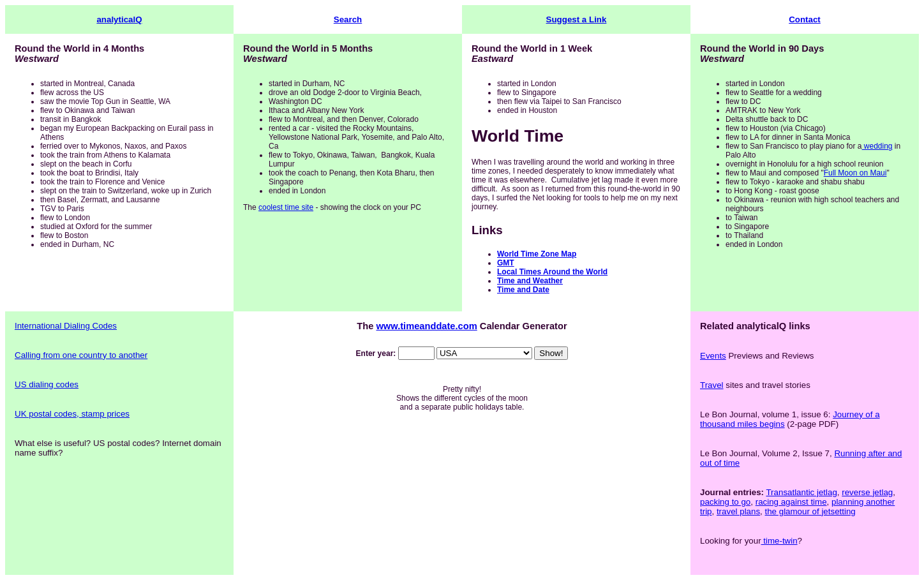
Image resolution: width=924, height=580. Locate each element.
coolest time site (286, 207)
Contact (805, 19)
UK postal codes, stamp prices (72, 414)
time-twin (779, 541)
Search (348, 19)
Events (713, 356)
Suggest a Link (577, 19)
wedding (877, 146)
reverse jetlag (867, 492)
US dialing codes (47, 384)
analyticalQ (119, 19)
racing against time (791, 502)
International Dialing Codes (66, 326)
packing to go (725, 502)
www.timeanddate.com (426, 326)
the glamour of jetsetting (810, 511)
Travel (712, 385)
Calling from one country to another (81, 355)
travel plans (738, 511)
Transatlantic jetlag (801, 492)
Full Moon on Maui (855, 173)
